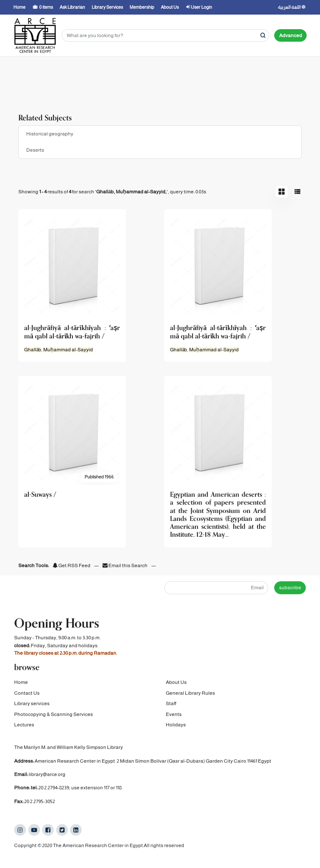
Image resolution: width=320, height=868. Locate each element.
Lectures (24, 726)
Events (174, 716)
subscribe (290, 588)
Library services (32, 705)
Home (21, 684)
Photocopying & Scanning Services (54, 716)
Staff (171, 705)
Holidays (176, 726)
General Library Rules (190, 695)
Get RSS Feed (71, 565)
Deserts (35, 150)
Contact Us (27, 695)
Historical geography (50, 134)
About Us (176, 684)
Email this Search (125, 565)
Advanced (291, 35)
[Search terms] (165, 36)
